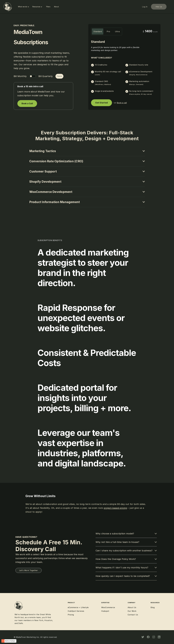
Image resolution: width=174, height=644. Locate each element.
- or (120, 103)
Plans (48, 7)
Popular (59, 76)
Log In (145, 7)
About (56, 7)
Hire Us (159, 7)
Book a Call (27, 103)
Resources (38, 7)
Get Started (101, 103)
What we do (24, 7)
